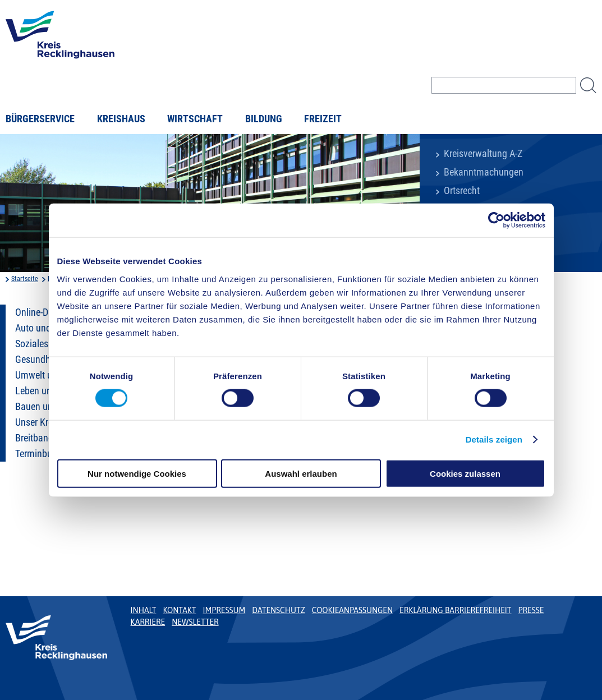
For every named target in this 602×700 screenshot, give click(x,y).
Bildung (264, 119)
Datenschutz (279, 610)
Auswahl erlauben (301, 473)
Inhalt (144, 610)
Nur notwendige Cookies (137, 473)
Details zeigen (494, 439)
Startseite (25, 279)
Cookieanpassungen (352, 610)
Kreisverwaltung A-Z (483, 154)
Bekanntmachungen (484, 172)
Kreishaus (121, 119)
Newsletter (195, 622)
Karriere (148, 622)
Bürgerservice (40, 119)
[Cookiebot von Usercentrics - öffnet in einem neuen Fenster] (496, 220)
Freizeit (323, 119)
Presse (531, 610)
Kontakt (179, 610)
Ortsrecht (462, 191)
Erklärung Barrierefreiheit (455, 610)
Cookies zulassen (465, 473)
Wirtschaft (195, 119)
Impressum (224, 610)
